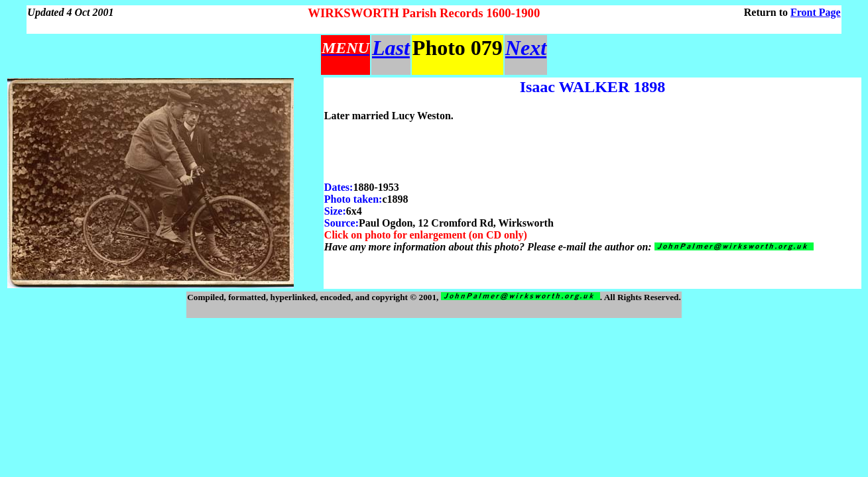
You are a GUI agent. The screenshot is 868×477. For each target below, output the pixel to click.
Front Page (816, 12)
